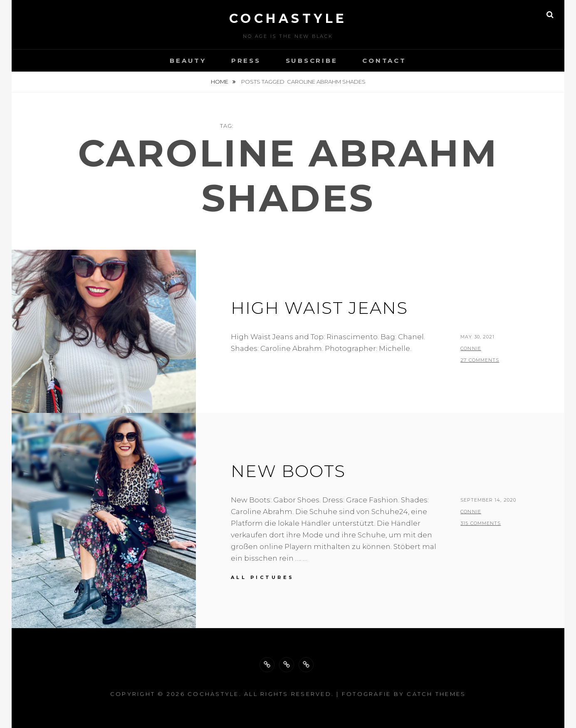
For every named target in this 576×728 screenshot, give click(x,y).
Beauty (188, 61)
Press (246, 61)
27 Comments (480, 360)
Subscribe (312, 61)
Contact (384, 61)
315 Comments (481, 523)
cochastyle (288, 19)
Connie (471, 348)
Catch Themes (436, 694)
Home (220, 82)
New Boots (288, 471)
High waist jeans (319, 308)
